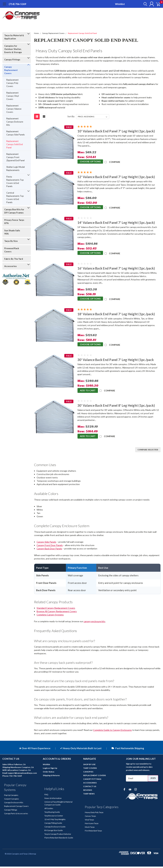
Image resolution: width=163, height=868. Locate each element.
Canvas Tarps (90, 817)
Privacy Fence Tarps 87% (14, 222)
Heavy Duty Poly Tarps (94, 814)
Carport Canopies (12, 800)
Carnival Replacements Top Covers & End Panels (15, 198)
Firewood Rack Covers (12, 250)
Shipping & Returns (51, 777)
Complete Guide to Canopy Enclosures (112, 731)
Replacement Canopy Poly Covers (12, 83)
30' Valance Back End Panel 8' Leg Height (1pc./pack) (116, 405)
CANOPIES (88, 773)
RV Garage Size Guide (54, 832)
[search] (142, 4)
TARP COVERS (90, 769)
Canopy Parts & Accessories (16, 815)
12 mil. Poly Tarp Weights (55, 821)
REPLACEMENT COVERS (95, 777)
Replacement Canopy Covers (16, 808)
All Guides (49, 810)
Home (36, 33)
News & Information (53, 800)
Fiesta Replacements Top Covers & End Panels (15, 181)
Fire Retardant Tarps (93, 832)
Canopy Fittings (12, 60)
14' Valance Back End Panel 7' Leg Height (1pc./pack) (116, 223)
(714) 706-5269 (17, 4)
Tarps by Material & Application (14, 37)
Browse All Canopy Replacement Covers (57, 613)
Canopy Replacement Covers (11, 70)
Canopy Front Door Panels (50, 547)
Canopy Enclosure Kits (14, 804)
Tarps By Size (11, 241)
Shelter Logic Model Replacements (16, 169)
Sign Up (54, 769)
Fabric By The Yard (14, 259)
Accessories (11, 266)
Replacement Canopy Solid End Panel (15, 144)
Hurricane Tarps (92, 825)
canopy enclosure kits (94, 623)
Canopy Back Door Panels (49, 550)
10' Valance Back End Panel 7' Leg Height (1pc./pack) (116, 131)
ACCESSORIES (90, 784)
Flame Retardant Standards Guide (59, 839)
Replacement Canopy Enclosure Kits (15, 122)
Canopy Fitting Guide (53, 824)
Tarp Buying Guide (52, 813)
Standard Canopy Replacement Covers (56, 609)
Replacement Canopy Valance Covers (14, 109)
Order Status (49, 773)
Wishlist (120, 4)
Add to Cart (88, 390)
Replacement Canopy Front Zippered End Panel (15, 157)
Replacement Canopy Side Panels (16, 133)
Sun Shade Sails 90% (12, 232)
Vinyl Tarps (89, 821)
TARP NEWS (89, 795)
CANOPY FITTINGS (92, 780)
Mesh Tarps (90, 828)
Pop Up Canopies (11, 797)
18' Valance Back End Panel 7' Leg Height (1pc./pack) (116, 314)
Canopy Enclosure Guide (55, 828)
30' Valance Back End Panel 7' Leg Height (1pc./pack (116, 360)
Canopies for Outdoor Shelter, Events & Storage (13, 49)
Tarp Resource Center (54, 817)
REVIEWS (88, 791)
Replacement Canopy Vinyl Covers (13, 96)
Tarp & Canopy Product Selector (58, 835)
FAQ (46, 796)
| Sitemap (32, 855)
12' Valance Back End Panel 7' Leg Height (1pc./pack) (116, 177)
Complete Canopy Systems (50, 616)
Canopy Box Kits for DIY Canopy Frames (14, 211)
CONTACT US (90, 788)
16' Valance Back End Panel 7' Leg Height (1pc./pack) (116, 268)
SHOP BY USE (89, 766)
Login (45, 769)
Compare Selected (148, 451)
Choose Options (90, 162)
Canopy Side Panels (46, 543)
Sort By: (71, 116)
